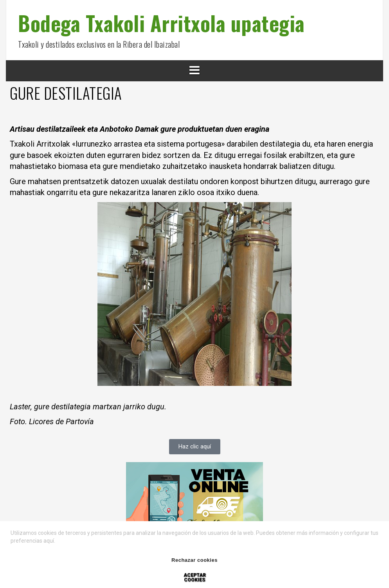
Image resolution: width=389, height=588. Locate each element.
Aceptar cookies (195, 577)
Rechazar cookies (194, 560)
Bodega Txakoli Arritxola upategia (161, 23)
